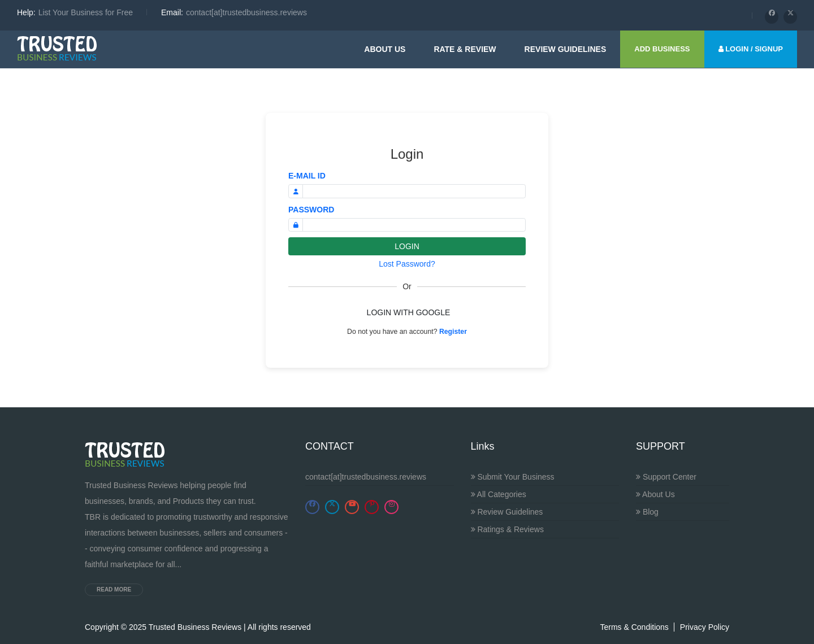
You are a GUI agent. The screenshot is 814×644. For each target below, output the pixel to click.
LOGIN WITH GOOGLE (409, 312)
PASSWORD (311, 210)
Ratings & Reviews (507, 529)
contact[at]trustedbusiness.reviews (366, 477)
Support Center (666, 477)
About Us (385, 49)
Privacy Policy (705, 627)
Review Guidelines (507, 512)
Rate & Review (465, 49)
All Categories (499, 494)
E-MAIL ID (307, 176)
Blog (647, 512)
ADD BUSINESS (662, 49)
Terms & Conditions (634, 627)
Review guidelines (566, 49)
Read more (114, 589)
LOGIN (407, 246)
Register (453, 332)
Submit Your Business (513, 477)
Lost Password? (407, 264)
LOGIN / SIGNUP (751, 49)
